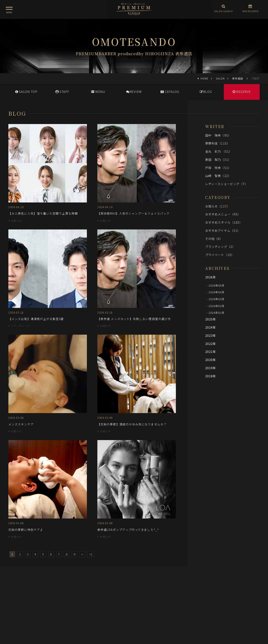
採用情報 (137, 600)
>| (91, 554)
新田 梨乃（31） (218, 159)
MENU (98, 92)
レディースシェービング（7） (226, 184)
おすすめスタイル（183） (224, 222)
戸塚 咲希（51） (218, 168)
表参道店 (238, 78)
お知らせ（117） (218, 206)
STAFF (62, 92)
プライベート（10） (220, 255)
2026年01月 (217, 313)
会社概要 (154, 600)
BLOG (206, 92)
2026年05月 (217, 285)
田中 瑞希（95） (218, 135)
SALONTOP (26, 92)
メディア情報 (117, 600)
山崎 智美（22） (218, 176)
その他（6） (214, 239)
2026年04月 (217, 292)
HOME (204, 78)
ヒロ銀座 (134, 619)
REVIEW (134, 92)
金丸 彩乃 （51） (219, 151)
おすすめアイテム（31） (223, 230)
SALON (220, 78)
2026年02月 (217, 306)
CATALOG (170, 92)
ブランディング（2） (220, 246)
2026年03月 (217, 299)
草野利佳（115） (218, 143)
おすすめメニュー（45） (223, 214)
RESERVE (242, 92)
